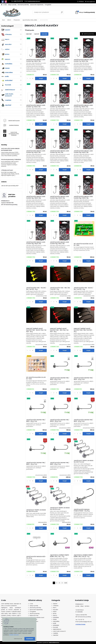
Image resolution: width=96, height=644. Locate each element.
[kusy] (30, 78)
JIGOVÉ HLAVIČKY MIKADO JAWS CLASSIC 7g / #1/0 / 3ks (60, 106)
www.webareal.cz (54, 643)
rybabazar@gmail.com (34, 1)
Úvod (3, 20)
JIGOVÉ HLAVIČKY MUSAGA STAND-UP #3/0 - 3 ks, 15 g (82, 510)
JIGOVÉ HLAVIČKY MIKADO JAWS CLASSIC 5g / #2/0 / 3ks (36, 152)
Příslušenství (17, 20)
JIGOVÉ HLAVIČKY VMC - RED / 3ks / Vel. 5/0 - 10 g (60, 289)
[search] (62, 13)
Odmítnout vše (18, 639)
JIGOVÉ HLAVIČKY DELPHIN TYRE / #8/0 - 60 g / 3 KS (36, 421)
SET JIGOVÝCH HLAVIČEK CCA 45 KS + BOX (36, 378)
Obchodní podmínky (23, 5)
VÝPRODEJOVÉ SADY (7, 170)
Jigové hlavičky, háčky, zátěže (30, 20)
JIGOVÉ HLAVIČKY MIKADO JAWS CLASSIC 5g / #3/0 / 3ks (83, 106)
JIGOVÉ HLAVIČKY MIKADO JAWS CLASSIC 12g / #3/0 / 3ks (83, 152)
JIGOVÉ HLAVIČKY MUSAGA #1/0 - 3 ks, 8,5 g (36, 557)
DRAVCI (9, 20)
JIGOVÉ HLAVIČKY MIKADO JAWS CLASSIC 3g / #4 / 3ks (60, 152)
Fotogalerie (48, 5)
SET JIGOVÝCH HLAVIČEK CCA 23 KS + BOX (83, 245)
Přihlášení (81, 2)
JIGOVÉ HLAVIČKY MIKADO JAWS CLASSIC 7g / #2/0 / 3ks (36, 106)
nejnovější (44, 34)
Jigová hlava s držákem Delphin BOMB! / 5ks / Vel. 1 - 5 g (60, 556)
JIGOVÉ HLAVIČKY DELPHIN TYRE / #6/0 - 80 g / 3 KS (60, 379)
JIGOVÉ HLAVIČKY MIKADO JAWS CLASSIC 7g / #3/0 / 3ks (83, 60)
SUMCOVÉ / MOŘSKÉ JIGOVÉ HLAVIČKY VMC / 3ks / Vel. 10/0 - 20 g (83, 330)
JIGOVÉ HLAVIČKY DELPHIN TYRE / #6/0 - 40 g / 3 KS (83, 379)
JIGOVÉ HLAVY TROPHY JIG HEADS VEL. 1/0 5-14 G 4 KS (36, 511)
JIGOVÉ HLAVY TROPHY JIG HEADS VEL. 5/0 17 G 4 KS (84, 461)
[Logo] (12, 12)
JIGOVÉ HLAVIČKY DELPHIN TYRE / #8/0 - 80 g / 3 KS (60, 463)
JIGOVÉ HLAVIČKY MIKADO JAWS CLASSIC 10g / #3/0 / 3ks (83, 197)
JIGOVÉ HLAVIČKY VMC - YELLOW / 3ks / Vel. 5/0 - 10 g (36, 289)
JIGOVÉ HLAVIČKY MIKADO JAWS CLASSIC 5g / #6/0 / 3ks (36, 60)
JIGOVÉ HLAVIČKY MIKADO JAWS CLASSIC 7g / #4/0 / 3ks (60, 60)
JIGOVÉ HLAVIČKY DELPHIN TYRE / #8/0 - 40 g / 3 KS (36, 463)
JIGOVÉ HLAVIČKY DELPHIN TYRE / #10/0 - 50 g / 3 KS (60, 421)
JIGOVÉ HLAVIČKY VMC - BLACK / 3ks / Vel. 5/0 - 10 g (83, 289)
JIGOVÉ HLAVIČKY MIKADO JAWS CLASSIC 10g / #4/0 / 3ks (60, 197)
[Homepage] (2, 5)
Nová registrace (91, 2)
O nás (5, 5)
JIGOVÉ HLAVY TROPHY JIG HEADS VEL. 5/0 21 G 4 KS (60, 509)
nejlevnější (29, 34)
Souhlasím (30, 639)
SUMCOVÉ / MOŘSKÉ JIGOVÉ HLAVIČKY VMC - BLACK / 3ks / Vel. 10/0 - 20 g (36, 330)
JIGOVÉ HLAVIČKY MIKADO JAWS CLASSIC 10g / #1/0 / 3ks (60, 243)
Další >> (66, 583)
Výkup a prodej (12, 5)
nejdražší (37, 34)
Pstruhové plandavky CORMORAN (11, 159)
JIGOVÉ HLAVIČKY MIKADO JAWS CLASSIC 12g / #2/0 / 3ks (36, 197)
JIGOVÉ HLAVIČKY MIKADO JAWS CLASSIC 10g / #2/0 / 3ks (36, 243)
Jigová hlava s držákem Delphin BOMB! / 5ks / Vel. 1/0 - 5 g (83, 556)
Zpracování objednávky (37, 5)
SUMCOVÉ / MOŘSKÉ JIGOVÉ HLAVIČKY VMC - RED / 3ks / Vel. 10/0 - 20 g (59, 330)
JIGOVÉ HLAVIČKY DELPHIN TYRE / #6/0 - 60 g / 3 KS (83, 421)
